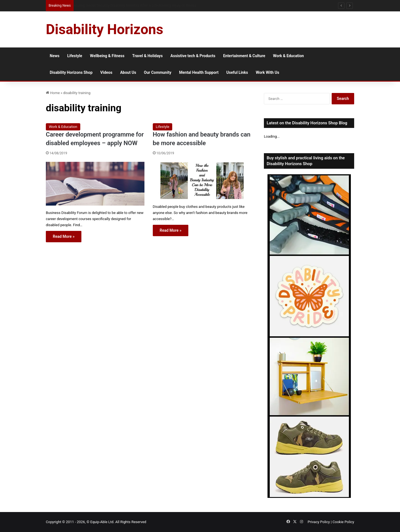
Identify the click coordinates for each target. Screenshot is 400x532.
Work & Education (288, 56)
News (55, 56)
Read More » (64, 236)
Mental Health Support (199, 72)
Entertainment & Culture (244, 56)
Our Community (158, 72)
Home (53, 93)
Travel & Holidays (147, 56)
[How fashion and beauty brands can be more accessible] (202, 181)
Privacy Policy (319, 522)
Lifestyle (75, 56)
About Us (128, 72)
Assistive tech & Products (193, 56)
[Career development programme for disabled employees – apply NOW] (95, 184)
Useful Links (237, 72)
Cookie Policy (343, 522)
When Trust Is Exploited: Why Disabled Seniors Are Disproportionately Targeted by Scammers (146, 5)
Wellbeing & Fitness (107, 56)
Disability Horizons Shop (71, 72)
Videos (106, 72)
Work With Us (267, 72)
